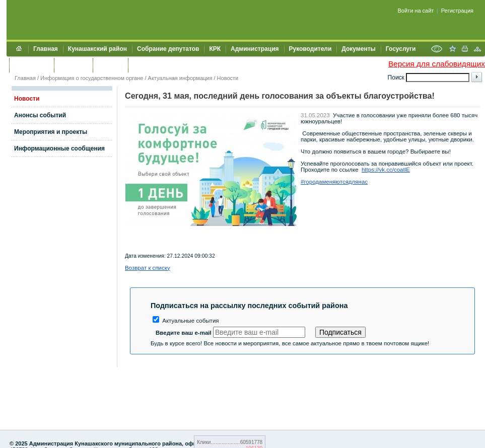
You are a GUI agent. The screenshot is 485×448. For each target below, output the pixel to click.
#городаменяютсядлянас (334, 182)
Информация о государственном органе (92, 78)
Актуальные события (186, 321)
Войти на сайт (416, 11)
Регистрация (457, 11)
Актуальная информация (180, 78)
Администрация (255, 49)
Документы (358, 49)
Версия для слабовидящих (437, 64)
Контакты (73, 65)
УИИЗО (143, 65)
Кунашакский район (97, 49)
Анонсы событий (40, 115)
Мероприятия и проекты (51, 132)
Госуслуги (401, 49)
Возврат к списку (148, 268)
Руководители (310, 49)
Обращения (31, 65)
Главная (46, 49)
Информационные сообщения (59, 148)
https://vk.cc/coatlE (386, 170)
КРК (215, 49)
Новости (228, 78)
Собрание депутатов (168, 49)
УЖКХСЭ (110, 65)
